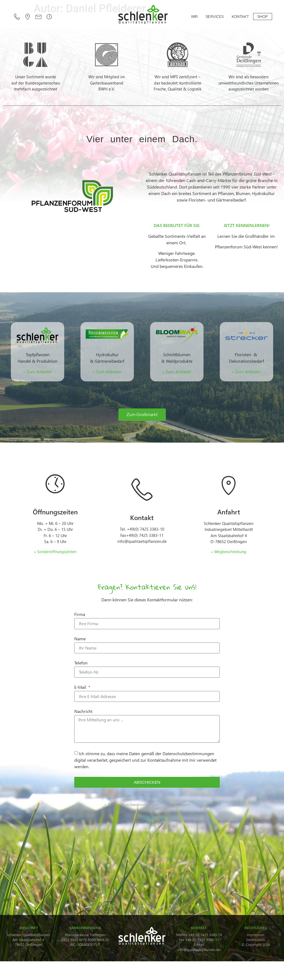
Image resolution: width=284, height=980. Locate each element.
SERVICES (215, 17)
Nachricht (83, 712)
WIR (194, 17)
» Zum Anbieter (107, 371)
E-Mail (81, 687)
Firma (80, 615)
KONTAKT (240, 17)
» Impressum (178, 804)
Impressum (256, 935)
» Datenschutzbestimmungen (132, 804)
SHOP (263, 17)
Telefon (81, 663)
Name (80, 639)
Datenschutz (256, 940)
